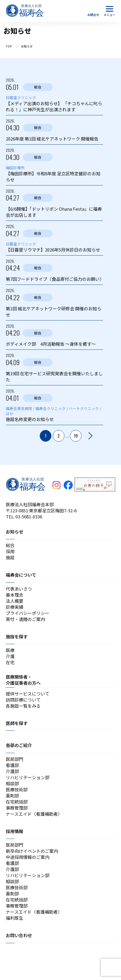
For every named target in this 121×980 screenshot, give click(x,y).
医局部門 (15, 759)
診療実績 (15, 607)
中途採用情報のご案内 (28, 857)
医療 (10, 650)
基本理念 (15, 595)
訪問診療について (23, 700)
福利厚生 (15, 918)
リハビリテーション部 (28, 777)
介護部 (12, 771)
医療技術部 (17, 789)
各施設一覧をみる (23, 706)
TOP (9, 46)
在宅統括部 (17, 802)
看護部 (12, 765)
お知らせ (15, 532)
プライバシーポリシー (28, 613)
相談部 (12, 783)
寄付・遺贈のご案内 (25, 619)
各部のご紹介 (19, 745)
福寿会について (21, 575)
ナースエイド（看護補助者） (34, 814)
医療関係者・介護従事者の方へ (23, 680)
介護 (10, 656)
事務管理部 (17, 808)
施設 (10, 557)
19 (76, 436)
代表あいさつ (19, 589)
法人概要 (15, 601)
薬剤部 (12, 796)
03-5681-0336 (29, 517)
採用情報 (15, 831)
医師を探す (17, 723)
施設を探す (17, 636)
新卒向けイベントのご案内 (32, 851)
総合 (10, 545)
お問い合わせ (19, 935)
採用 (10, 551)
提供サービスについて (28, 694)
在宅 (10, 662)
